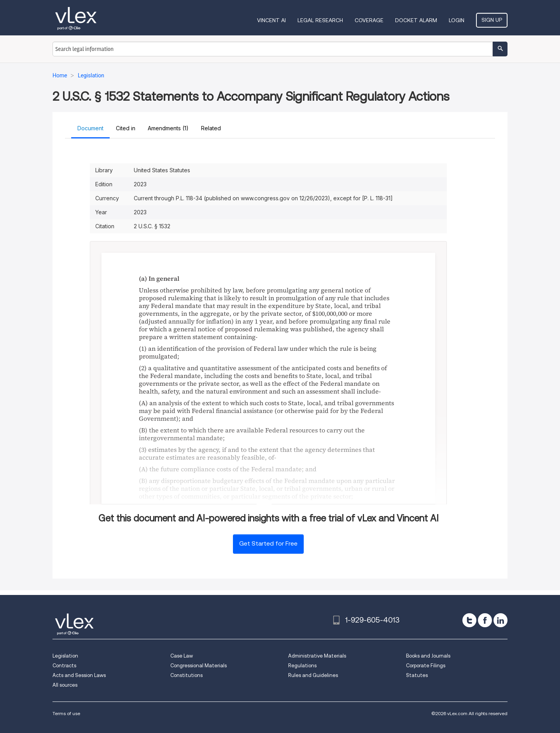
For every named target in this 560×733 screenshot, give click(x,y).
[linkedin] (500, 620)
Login (457, 20)
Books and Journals (428, 656)
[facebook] (485, 620)
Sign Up (492, 20)
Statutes (417, 675)
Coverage (369, 20)
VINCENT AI (271, 20)
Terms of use (66, 713)
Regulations (302, 666)
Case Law (182, 656)
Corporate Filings (426, 666)
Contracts (64, 666)
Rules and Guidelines (313, 675)
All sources (65, 685)
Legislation (65, 656)
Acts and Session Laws (79, 675)
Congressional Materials (199, 666)
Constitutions (186, 675)
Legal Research (320, 20)
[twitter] (469, 620)
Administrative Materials (317, 656)
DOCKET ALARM (416, 20)
